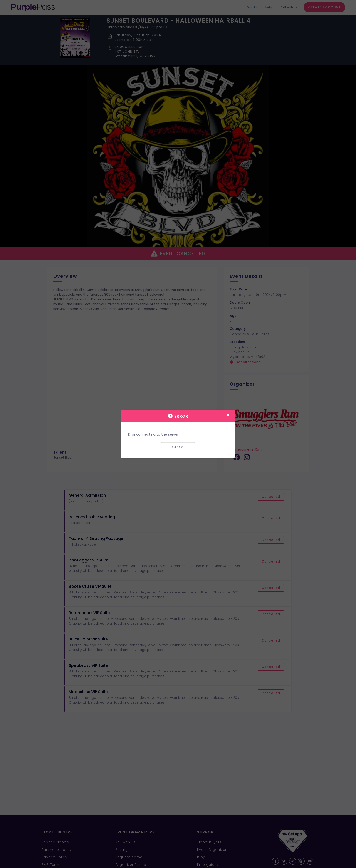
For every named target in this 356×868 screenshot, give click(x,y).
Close (178, 447)
